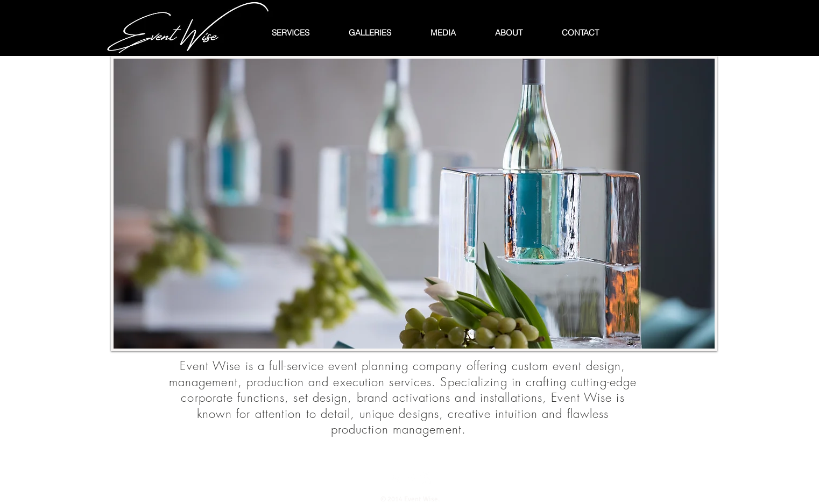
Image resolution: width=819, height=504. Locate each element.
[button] (414, 204)
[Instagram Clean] (426, 478)
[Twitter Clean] (411, 478)
